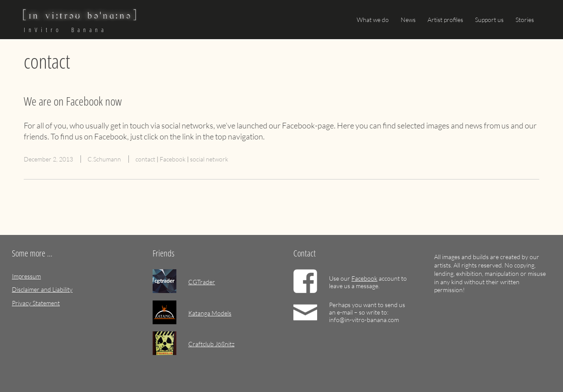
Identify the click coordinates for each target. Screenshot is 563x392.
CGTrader (202, 282)
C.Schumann (104, 159)
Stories (525, 20)
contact (145, 159)
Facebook (173, 159)
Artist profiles (445, 20)
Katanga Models (210, 313)
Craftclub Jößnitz (211, 344)
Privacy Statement (36, 303)
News (408, 20)
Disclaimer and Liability (42, 289)
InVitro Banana (65, 30)
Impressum (26, 276)
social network (209, 159)
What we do (373, 20)
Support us (489, 20)
